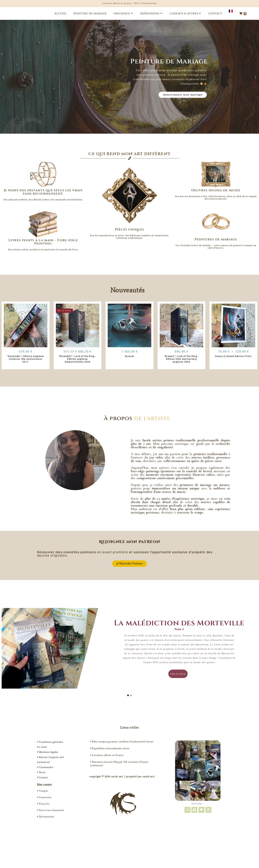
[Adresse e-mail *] (151, 441)
